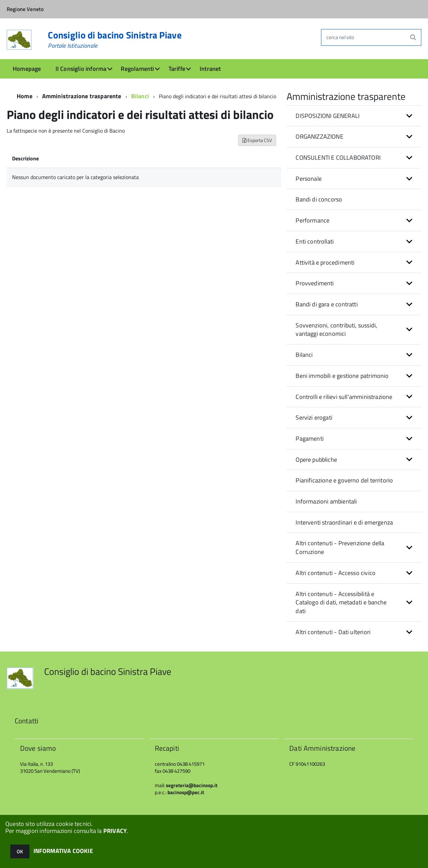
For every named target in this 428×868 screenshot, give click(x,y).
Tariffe (177, 69)
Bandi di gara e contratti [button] (327, 304)
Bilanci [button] (304, 355)
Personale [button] (309, 179)
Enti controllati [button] (315, 241)
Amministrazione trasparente (82, 96)
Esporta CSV (257, 140)
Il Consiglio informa (81, 69)
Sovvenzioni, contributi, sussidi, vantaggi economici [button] (336, 330)
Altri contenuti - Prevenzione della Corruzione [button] (340, 547)
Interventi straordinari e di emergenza (344, 522)
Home (25, 96)
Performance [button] (312, 220)
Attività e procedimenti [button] (325, 262)
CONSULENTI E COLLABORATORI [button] (338, 158)
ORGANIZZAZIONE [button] (319, 136)
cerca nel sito (340, 37)
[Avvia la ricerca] (413, 37)
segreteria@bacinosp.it (192, 785)
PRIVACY (115, 831)
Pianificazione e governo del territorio (344, 480)
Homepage (27, 69)
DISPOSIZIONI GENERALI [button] (328, 116)
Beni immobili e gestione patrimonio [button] (342, 376)
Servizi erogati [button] (314, 417)
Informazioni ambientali (326, 501)
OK (20, 851)
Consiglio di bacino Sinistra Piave (115, 40)
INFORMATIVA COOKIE (63, 851)
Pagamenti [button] (310, 439)
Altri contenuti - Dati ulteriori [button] (333, 632)
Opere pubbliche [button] (316, 460)
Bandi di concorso (319, 199)
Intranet (210, 69)
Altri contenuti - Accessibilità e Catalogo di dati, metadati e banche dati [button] (341, 602)
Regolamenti (137, 69)
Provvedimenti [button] (315, 283)
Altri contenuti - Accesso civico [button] (336, 573)
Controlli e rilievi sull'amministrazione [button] (344, 397)
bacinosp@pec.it (186, 792)
